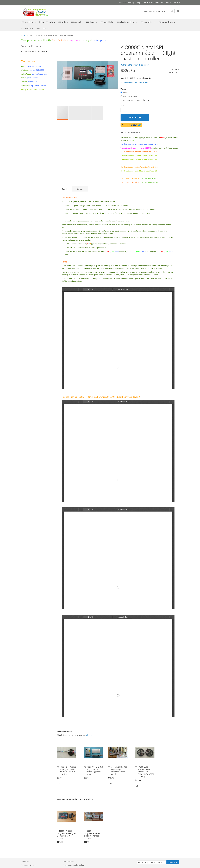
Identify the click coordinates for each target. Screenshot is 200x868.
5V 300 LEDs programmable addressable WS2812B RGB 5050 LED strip (146, 772)
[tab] (65, 189)
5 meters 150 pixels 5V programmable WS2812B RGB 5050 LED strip (68, 770)
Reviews (80, 189)
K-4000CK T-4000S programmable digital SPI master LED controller (66, 835)
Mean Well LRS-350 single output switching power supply (95, 770)
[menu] (100, 25)
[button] (172, 3)
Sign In (140, 2)
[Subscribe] (173, 862)
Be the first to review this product (135, 65)
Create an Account (155, 2)
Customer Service (28, 865)
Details (65, 189)
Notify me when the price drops (134, 83)
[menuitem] (28, 22)
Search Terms (69, 862)
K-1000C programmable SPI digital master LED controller (92, 835)
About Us (25, 862)
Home (23, 35)
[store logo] (35, 12)
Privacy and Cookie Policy (73, 865)
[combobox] (159, 11)
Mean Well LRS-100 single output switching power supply (119, 770)
